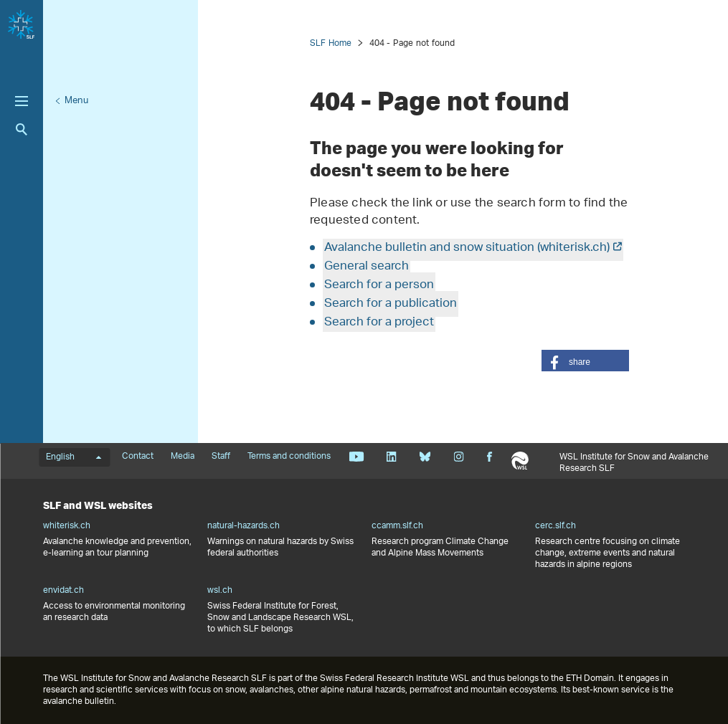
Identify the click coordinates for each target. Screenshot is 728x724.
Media (183, 457)
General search (367, 267)
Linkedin (391, 457)
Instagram (459, 457)
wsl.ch (220, 591)
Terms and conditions (289, 457)
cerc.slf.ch (556, 526)
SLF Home (331, 43)
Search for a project (379, 323)
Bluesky (425, 457)
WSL (520, 461)
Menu (76, 101)
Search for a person (379, 285)
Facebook (489, 457)
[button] (585, 361)
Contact (138, 457)
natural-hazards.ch (244, 526)
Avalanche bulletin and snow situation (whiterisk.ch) (467, 248)
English (74, 457)
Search (22, 129)
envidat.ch (63, 591)
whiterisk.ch (67, 526)
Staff (221, 457)
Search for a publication (391, 304)
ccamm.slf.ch (397, 526)
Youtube (356, 457)
